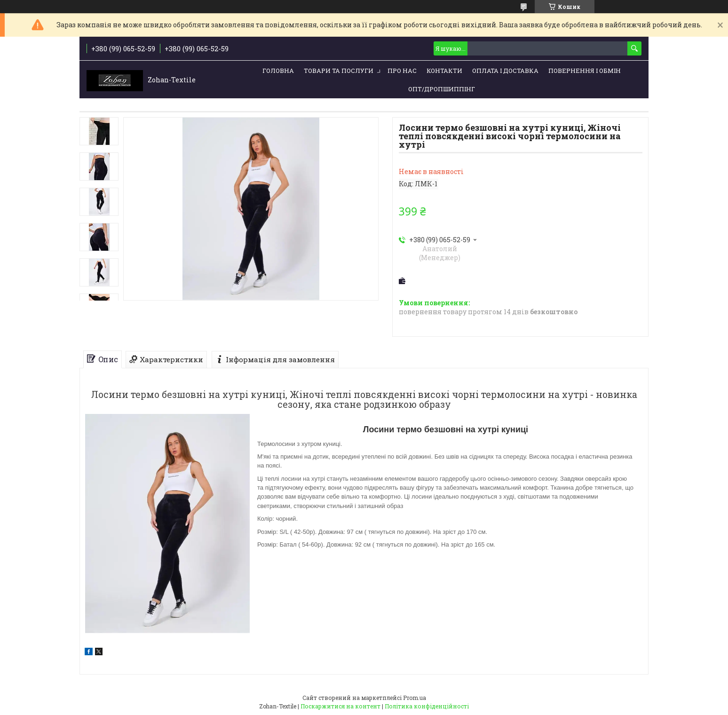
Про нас (402, 71)
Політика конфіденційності (427, 706)
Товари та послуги (339, 71)
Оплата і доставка (505, 71)
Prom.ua (415, 698)
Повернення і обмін (585, 71)
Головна (278, 71)
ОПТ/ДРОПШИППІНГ (442, 89)
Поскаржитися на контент (340, 706)
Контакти (444, 71)
